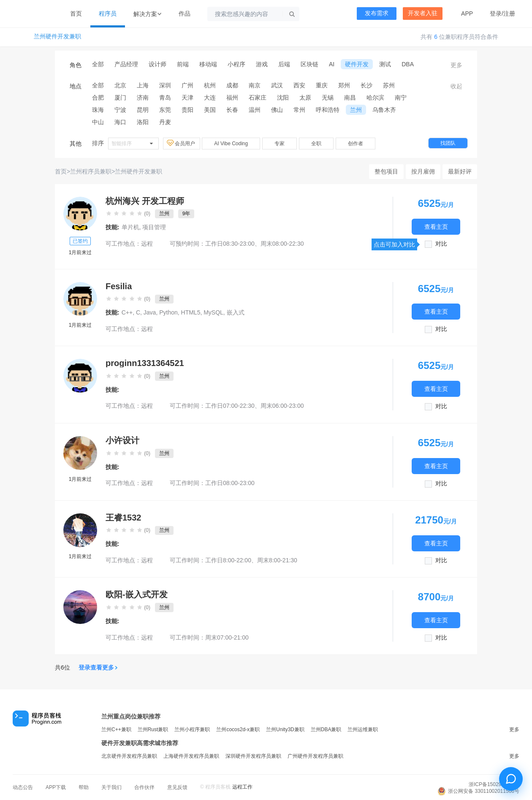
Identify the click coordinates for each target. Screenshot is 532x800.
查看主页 (436, 226)
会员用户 (182, 143)
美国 (210, 110)
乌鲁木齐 (384, 110)
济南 (143, 98)
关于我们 (111, 787)
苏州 (389, 85)
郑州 (344, 85)
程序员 (108, 14)
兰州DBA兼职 (326, 729)
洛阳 (143, 122)
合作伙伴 (144, 787)
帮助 (84, 787)
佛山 (277, 110)
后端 (284, 64)
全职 (316, 144)
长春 (232, 110)
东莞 (165, 110)
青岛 (165, 98)
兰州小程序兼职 (192, 729)
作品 (185, 14)
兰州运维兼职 (363, 729)
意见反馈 (177, 787)
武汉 (277, 85)
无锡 (328, 98)
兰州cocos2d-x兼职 (238, 729)
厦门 (120, 98)
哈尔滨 (375, 98)
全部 (98, 64)
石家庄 (258, 98)
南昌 (350, 98)
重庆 (322, 85)
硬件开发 (357, 64)
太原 (305, 98)
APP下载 (56, 787)
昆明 (143, 110)
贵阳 (187, 110)
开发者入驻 (423, 13)
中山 (98, 122)
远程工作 (242, 787)
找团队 (448, 143)
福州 (232, 98)
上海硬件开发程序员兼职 (191, 756)
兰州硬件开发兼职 (57, 37)
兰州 (356, 110)
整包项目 (386, 171)
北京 (120, 85)
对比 (441, 244)
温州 (255, 110)
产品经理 (126, 64)
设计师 (157, 64)
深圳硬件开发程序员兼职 (253, 756)
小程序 (236, 64)
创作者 (356, 144)
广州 (187, 85)
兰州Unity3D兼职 (285, 729)
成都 (232, 85)
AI (332, 64)
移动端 (208, 64)
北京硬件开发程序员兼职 (129, 756)
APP (467, 14)
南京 (255, 85)
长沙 (366, 85)
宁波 (120, 110)
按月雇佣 (423, 171)
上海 (143, 85)
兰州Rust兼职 (153, 729)
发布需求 (377, 13)
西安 (299, 85)
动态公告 (23, 787)
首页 (76, 14)
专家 (280, 144)
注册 (509, 14)
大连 (210, 98)
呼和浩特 (328, 110)
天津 (187, 98)
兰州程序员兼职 (91, 171)
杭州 (210, 85)
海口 (120, 122)
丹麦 (165, 122)
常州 (299, 110)
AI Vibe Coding (231, 144)
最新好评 (460, 171)
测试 (385, 64)
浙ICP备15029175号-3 (494, 784)
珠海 (98, 110)
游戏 (262, 64)
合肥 (98, 98)
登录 (496, 14)
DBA (408, 64)
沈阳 (283, 98)
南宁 (401, 98)
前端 (183, 64)
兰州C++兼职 (116, 729)
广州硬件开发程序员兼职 (315, 756)
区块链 (309, 64)
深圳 (165, 85)
